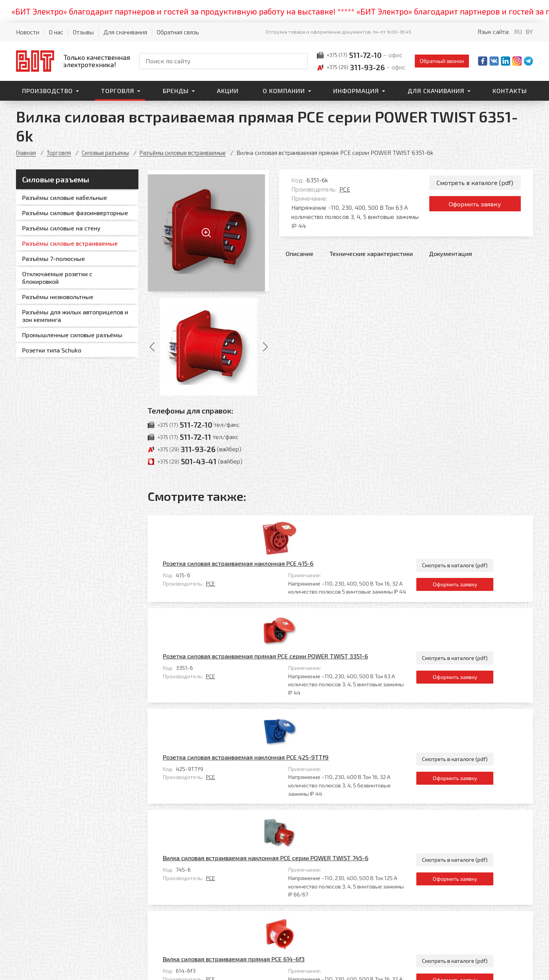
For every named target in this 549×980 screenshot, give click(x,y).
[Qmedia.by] (513, 969)
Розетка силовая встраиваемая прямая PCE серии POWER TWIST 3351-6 (299, 581)
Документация (450, 253)
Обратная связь (178, 32)
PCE (345, 189)
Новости (28, 32)
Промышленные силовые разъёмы (72, 335)
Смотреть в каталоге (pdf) (475, 183)
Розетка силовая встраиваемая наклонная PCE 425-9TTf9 (279, 644)
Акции (228, 91)
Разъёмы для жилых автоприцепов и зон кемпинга (75, 316)
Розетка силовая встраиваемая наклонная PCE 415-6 (272, 526)
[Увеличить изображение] (209, 231)
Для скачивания (125, 32)
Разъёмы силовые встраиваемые (192, 152)
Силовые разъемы (109, 152)
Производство (47, 91)
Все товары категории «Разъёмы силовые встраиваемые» (450, 832)
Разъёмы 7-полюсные (54, 258)
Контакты (510, 91)
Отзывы (83, 32)
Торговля (118, 91)
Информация (356, 91)
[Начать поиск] (301, 61)
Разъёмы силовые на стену (61, 228)
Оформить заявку (475, 207)
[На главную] (73, 61)
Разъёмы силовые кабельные (65, 197)
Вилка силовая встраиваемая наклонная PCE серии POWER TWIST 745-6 (299, 708)
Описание (299, 253)
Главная (26, 152)
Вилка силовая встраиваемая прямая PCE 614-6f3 (267, 772)
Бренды (176, 91)
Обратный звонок (442, 61)
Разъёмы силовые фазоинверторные (75, 213)
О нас (56, 32)
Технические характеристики (371, 253)
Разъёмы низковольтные (58, 297)
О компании (284, 91)
